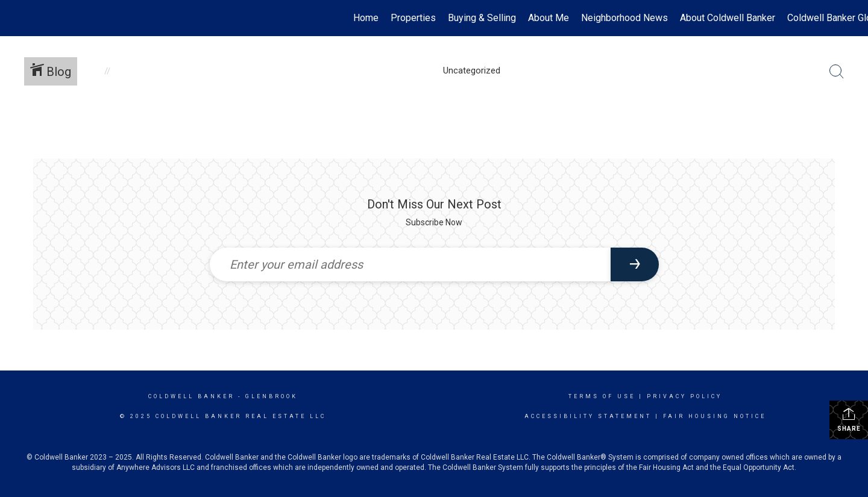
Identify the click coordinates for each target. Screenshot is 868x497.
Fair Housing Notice (715, 416)
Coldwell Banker (191, 396)
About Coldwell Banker (728, 18)
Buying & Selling (482, 18)
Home (366, 18)
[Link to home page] (15, 18)
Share (849, 419)
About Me (549, 18)
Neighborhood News (624, 18)
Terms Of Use (602, 396)
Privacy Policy (684, 396)
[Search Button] (837, 72)
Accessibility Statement (588, 416)
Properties (413, 18)
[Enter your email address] (410, 264)
